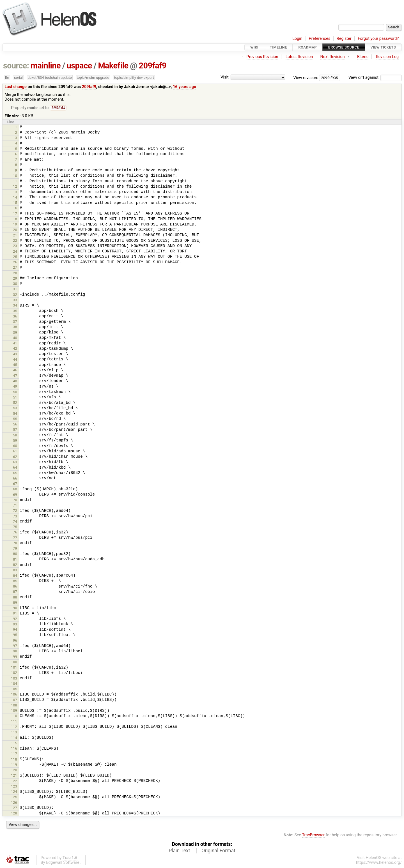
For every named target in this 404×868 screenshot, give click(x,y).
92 (15, 619)
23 (15, 246)
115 (14, 744)
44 (15, 360)
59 (15, 441)
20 (15, 230)
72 (15, 511)
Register (344, 39)
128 (14, 814)
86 (15, 587)
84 (15, 576)
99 (15, 657)
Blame (363, 57)
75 (15, 527)
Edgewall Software (63, 863)
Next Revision (332, 57)
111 (14, 722)
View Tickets (383, 47)
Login (297, 39)
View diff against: (375, 78)
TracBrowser (314, 836)
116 (14, 749)
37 (15, 322)
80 (15, 554)
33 (15, 301)
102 (14, 673)
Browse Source (344, 47)
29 (15, 279)
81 (15, 560)
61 (15, 452)
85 (15, 582)
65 (15, 474)
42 (15, 349)
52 (15, 403)
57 (15, 430)
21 (15, 236)
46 (15, 371)
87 (15, 592)
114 (14, 738)
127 (14, 808)
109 (14, 711)
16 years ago (184, 87)
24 (15, 252)
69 (15, 495)
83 (15, 571)
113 (14, 733)
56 (15, 425)
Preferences (319, 39)
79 (15, 549)
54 (15, 414)
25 (15, 257)
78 (15, 544)
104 (14, 684)
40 (15, 338)
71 (15, 506)
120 (14, 771)
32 (15, 295)
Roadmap (307, 47)
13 (15, 193)
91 (15, 614)
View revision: (306, 78)
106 (14, 695)
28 (15, 274)
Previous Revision (262, 57)
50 (15, 392)
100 (14, 663)
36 (15, 317)
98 (15, 652)
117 (14, 754)
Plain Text (179, 851)
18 (15, 219)
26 (15, 263)
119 (14, 765)
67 (15, 484)
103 (14, 679)
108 (14, 706)
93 (15, 625)
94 (15, 630)
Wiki (254, 47)
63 (15, 463)
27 (15, 268)
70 (15, 500)
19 (15, 225)
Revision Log (387, 57)
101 (14, 668)
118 (14, 760)
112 (14, 727)
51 (15, 398)
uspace (79, 66)
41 (15, 344)
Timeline (278, 47)
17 (15, 214)
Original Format (218, 851)
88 (15, 598)
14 (15, 198)
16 (15, 209)
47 (15, 376)
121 (14, 776)
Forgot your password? (378, 39)
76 (15, 533)
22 (15, 241)
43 (15, 355)
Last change (16, 87)
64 (15, 468)
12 (15, 187)
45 (15, 365)
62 (15, 457)
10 (15, 176)
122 (14, 781)
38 (15, 327)
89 (15, 603)
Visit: (225, 77)
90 (15, 608)
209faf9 (152, 66)
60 (15, 446)
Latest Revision (299, 57)
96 (15, 641)
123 (14, 787)
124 (14, 792)
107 (14, 700)
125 (14, 797)
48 (15, 382)
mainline (46, 66)
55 (15, 419)
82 (15, 565)
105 (14, 689)
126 (14, 803)
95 (15, 635)
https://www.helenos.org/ (379, 863)
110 (14, 716)
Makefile (113, 66)
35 (15, 311)
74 (15, 522)
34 (15, 306)
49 (15, 387)
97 (15, 646)
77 (15, 538)
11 (15, 182)
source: (16, 66)
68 (15, 490)
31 (15, 290)
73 (15, 517)
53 (15, 408)
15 (15, 203)
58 (15, 436)
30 (15, 284)
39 (15, 333)
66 (15, 479)
